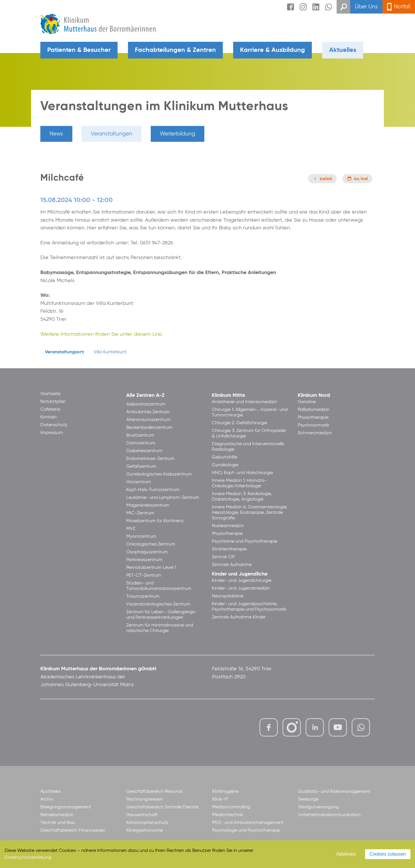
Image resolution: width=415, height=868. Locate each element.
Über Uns (366, 7)
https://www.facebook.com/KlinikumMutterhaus (269, 727)
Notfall (402, 7)
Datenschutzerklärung (28, 858)
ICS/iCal (361, 179)
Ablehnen (346, 854)
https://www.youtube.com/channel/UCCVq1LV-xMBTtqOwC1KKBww (338, 728)
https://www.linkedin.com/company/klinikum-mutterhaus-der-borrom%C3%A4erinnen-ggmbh (315, 729)
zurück (326, 179)
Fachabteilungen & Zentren (175, 50)
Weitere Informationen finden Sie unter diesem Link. (102, 334)
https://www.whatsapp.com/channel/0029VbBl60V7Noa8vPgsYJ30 (361, 727)
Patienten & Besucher (79, 50)
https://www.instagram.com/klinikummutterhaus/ (292, 727)
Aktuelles (343, 50)
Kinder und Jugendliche (240, 574)
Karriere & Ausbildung (272, 50)
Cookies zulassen (388, 854)
